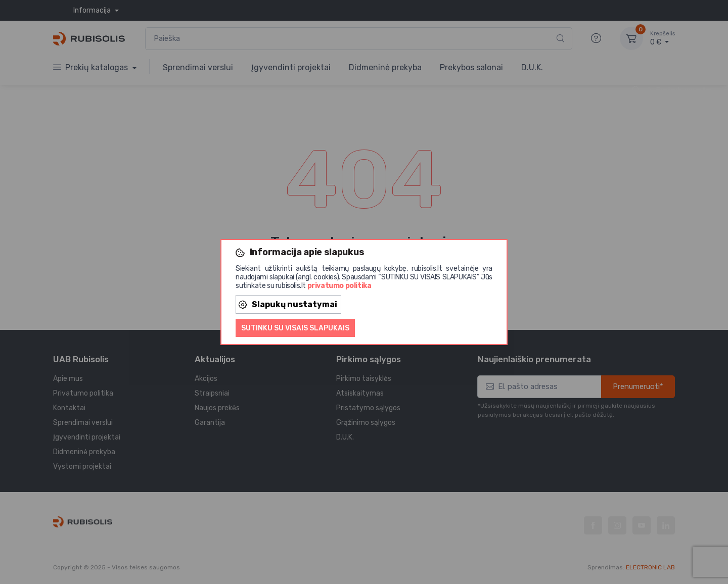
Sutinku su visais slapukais (295, 328)
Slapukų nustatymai (288, 304)
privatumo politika (339, 286)
